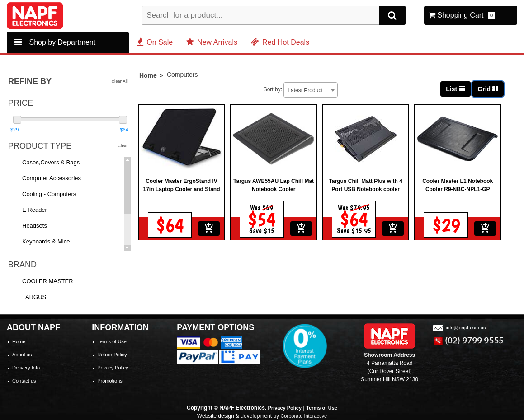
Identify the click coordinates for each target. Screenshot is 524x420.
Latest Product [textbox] (363, 80)
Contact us (24, 381)
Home (148, 79)
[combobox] (368, 80)
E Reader (35, 210)
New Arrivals (212, 42)
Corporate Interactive (304, 416)
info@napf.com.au (459, 327)
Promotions (110, 381)
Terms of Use (112, 341)
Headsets (35, 226)
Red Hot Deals (280, 42)
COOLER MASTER (48, 281)
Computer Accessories (52, 178)
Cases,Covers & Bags (51, 162)
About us (22, 355)
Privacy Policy (113, 368)
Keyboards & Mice (46, 241)
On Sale (155, 42)
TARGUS (34, 297)
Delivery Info (26, 368)
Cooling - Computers (49, 194)
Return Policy (112, 355)
